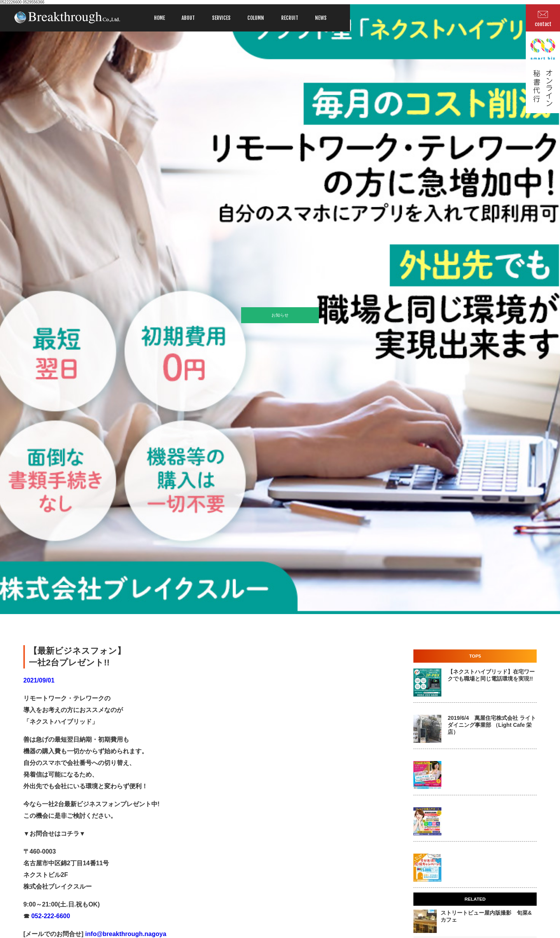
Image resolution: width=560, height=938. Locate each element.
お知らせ (280, 315)
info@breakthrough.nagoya (125, 934)
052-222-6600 (50, 916)
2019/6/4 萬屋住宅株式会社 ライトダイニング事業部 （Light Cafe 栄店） (492, 725)
